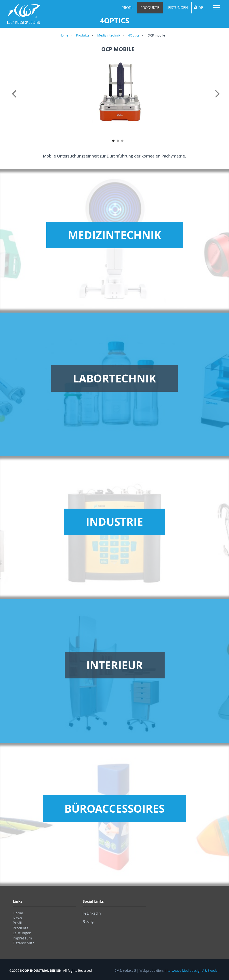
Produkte (150, 8)
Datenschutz (23, 943)
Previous (15, 99)
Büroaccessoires (114, 809)
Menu (216, 7)
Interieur (115, 665)
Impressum (22, 938)
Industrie (114, 522)
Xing (88, 921)
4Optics (134, 36)
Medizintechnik (109, 36)
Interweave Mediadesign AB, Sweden (192, 971)
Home (64, 36)
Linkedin (92, 913)
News (17, 918)
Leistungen (177, 8)
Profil (127, 8)
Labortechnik (114, 378)
